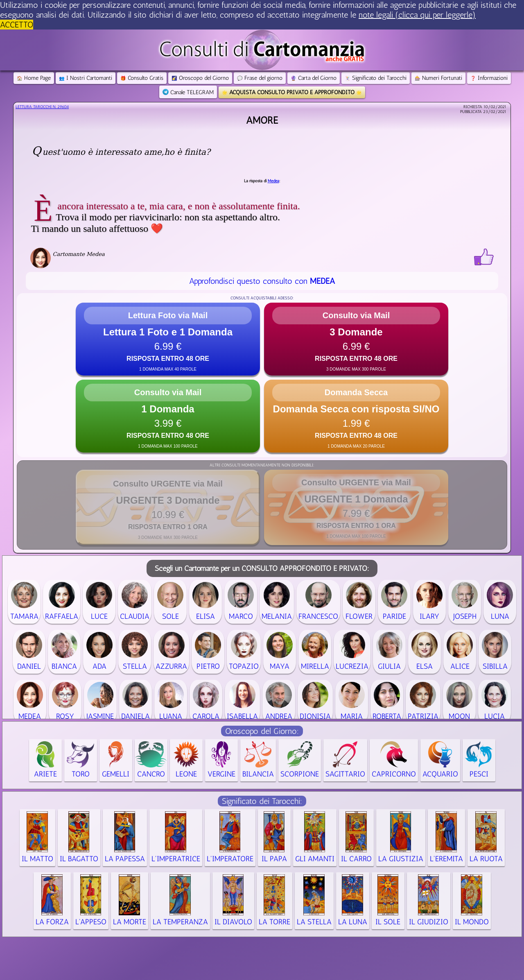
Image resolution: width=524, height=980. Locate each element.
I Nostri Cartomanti (86, 78)
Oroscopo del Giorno (200, 78)
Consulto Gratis (142, 78)
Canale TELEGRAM (188, 92)
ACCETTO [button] (17, 25)
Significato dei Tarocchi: (262, 801)
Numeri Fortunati (438, 78)
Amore (262, 120)
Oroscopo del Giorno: (262, 731)
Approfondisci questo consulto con (262, 281)
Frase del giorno (260, 78)
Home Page (34, 78)
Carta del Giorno (314, 78)
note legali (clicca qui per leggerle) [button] (417, 15)
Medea (273, 181)
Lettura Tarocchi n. (42, 107)
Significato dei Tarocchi (376, 78)
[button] (168, 339)
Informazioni (489, 78)
